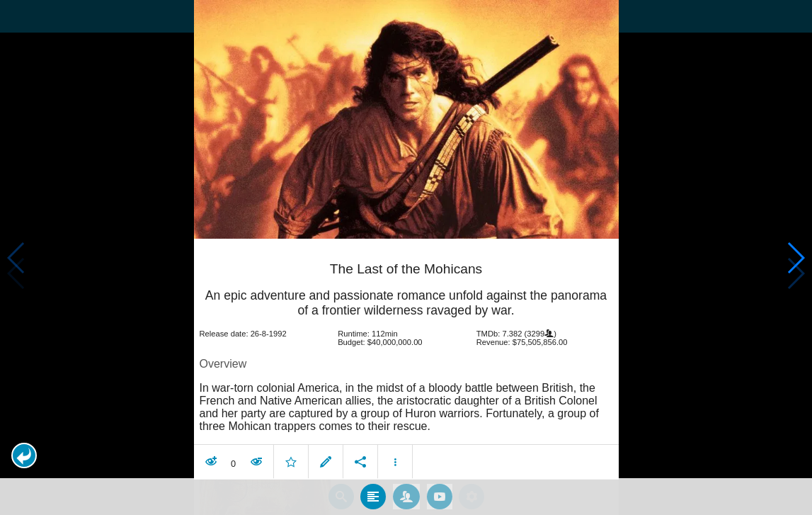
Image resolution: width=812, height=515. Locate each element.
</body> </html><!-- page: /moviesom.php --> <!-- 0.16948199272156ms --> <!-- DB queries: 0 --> (406, 257)
